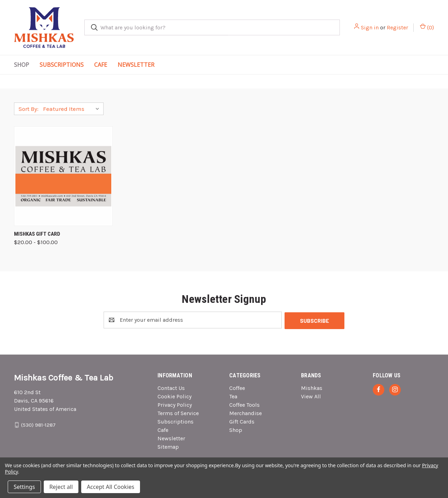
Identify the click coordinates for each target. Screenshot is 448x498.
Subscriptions (62, 65)
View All (311, 396)
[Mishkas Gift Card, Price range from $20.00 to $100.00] (63, 176)
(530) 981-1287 (38, 424)
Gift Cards (242, 421)
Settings (24, 487)
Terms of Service (178, 412)
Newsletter (136, 65)
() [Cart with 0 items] (427, 27)
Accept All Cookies (111, 487)
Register (397, 27)
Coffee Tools (244, 404)
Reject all (61, 487)
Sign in (370, 27)
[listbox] (73, 109)
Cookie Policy (174, 396)
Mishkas (312, 387)
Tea (233, 396)
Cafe (101, 65)
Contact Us (171, 387)
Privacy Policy (175, 404)
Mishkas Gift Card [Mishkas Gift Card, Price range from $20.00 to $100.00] (37, 234)
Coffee (237, 387)
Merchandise (246, 412)
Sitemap (168, 446)
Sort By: (29, 109)
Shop (22, 65)
